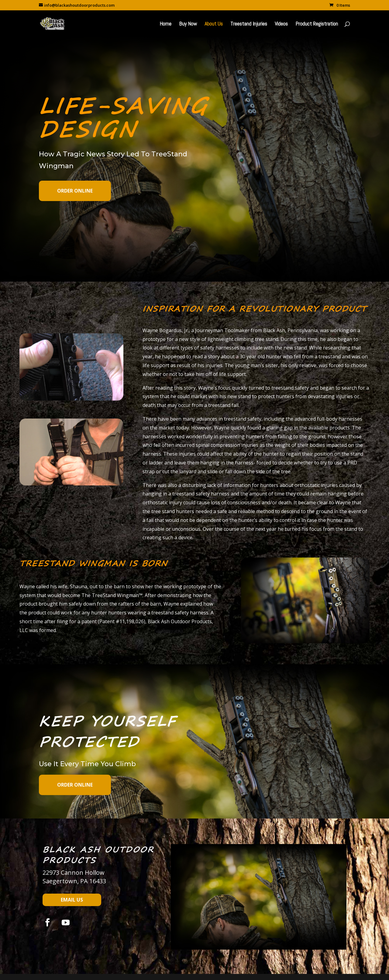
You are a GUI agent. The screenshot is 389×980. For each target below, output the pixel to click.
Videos (281, 24)
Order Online (75, 191)
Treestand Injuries (249, 24)
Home (165, 24)
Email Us (72, 900)
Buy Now (188, 24)
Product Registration (317, 24)
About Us (214, 24)
